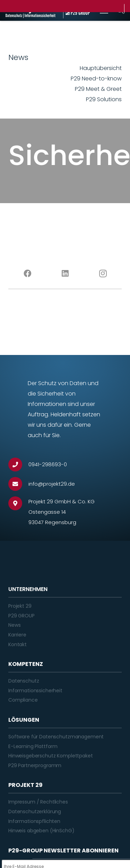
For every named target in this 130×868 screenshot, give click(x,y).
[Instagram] (103, 274)
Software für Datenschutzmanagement (56, 737)
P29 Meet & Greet (98, 89)
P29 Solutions (104, 99)
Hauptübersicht (101, 68)
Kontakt (18, 644)
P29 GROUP (21, 616)
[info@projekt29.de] (18, 484)
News (14, 625)
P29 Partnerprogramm (35, 765)
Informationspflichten (34, 821)
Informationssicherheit (35, 691)
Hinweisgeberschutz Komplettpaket (51, 756)
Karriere (17, 635)
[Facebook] (27, 274)
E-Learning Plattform (33, 746)
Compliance (23, 700)
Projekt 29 (20, 606)
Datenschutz (24, 681)
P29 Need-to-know (96, 79)
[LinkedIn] (65, 274)
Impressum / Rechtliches (38, 802)
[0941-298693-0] (18, 465)
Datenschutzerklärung (35, 811)
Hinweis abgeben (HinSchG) (41, 831)
